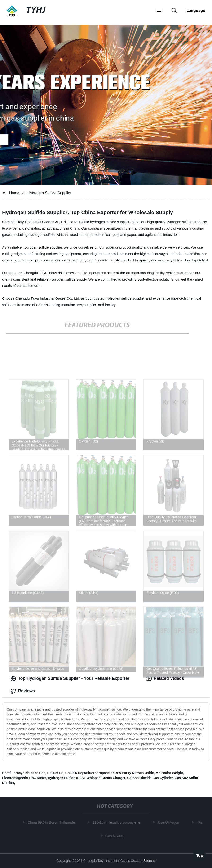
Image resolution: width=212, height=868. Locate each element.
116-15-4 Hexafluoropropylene (117, 822)
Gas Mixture (116, 836)
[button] (159, 11)
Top (200, 855)
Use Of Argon (170, 822)
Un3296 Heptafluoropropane (87, 773)
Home (14, 193)
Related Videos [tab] (165, 679)
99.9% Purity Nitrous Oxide (133, 773)
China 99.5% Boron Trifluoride (52, 822)
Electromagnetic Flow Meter (24, 778)
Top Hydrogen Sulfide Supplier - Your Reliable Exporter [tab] (70, 679)
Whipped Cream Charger (106, 778)
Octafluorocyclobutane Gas (24, 773)
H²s (201, 822)
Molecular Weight (169, 773)
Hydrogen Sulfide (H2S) (66, 778)
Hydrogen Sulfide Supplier (49, 193)
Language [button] (196, 10)
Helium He (55, 773)
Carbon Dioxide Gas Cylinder (150, 778)
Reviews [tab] (23, 691)
